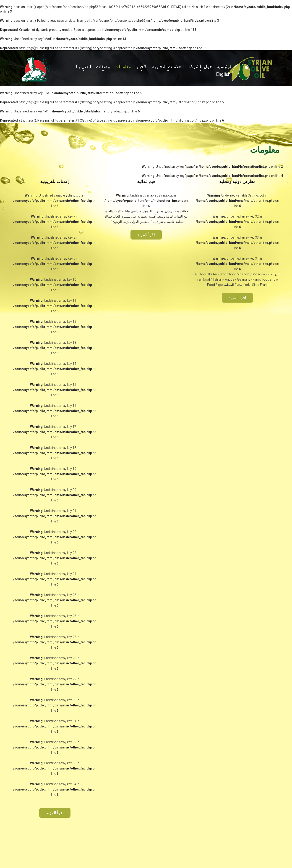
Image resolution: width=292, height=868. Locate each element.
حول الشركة (200, 67)
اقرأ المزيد (237, 298)
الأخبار (142, 67)
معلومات (123, 67)
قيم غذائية (146, 181)
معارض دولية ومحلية (237, 181)
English (223, 74)
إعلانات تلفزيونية (55, 181)
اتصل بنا (84, 67)
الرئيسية (225, 67)
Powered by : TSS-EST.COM (74, 846)
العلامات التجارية (168, 67)
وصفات (103, 67)
